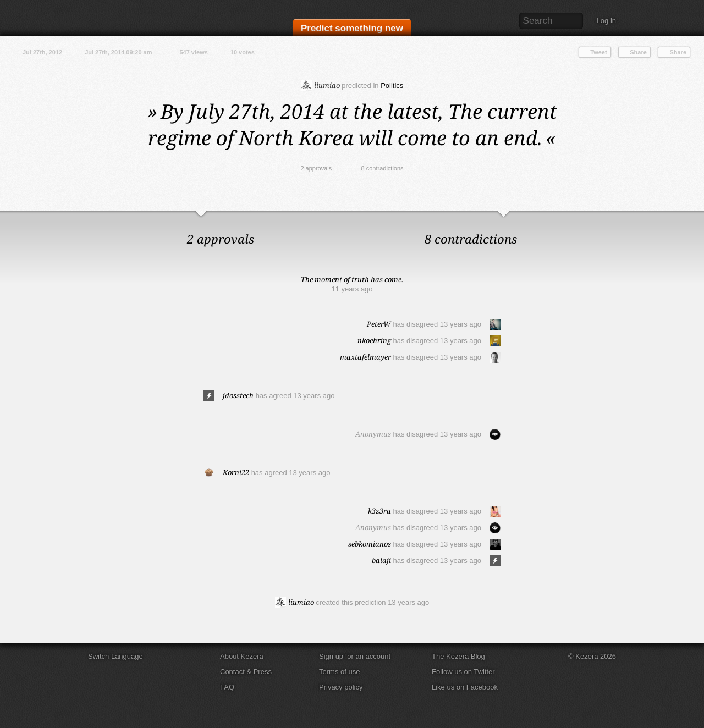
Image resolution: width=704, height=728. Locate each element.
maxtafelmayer (365, 357)
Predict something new (352, 28)
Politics (392, 86)
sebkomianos (370, 544)
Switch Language (116, 656)
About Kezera (242, 656)
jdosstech (238, 395)
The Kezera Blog (458, 656)
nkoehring (374, 340)
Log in (606, 21)
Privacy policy (341, 687)
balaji (381, 560)
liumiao (320, 85)
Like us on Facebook (465, 687)
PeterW (379, 324)
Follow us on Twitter (463, 672)
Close (693, 222)
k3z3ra (380, 511)
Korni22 (236, 472)
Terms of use (339, 672)
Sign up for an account (355, 656)
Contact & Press (246, 672)
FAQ (227, 687)
